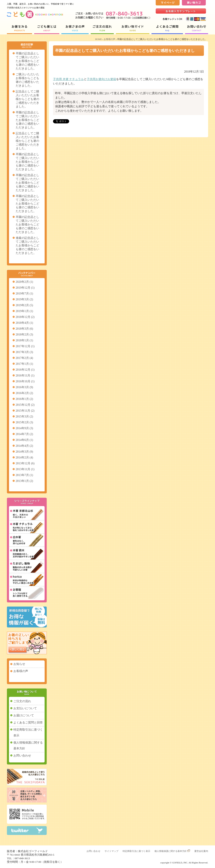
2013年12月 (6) (25, 463)
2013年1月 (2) (24, 481)
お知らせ (19, 664)
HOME (98, 39)
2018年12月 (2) (25, 317)
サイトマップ (111, 851)
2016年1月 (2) (24, 399)
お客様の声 (109, 39)
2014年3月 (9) (24, 452)
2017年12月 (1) (25, 346)
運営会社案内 (201, 851)
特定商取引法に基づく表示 (28, 733)
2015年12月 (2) (25, 405)
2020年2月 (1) (24, 282)
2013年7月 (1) (24, 475)
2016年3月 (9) (24, 387)
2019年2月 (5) (24, 305)
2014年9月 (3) (24, 428)
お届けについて (24, 715)
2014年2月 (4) (24, 458)
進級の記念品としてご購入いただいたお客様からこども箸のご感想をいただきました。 (27, 245)
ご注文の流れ (22, 701)
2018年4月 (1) (24, 323)
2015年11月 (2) (25, 411)
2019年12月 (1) (25, 288)
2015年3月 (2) (24, 417)
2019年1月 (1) (24, 311)
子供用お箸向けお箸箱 (101, 79)
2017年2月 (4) (24, 358)
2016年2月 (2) (24, 393)
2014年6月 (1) (24, 440)
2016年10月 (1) (25, 381)
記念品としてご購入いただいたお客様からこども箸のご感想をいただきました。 (27, 99)
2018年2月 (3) (24, 335)
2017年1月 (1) (24, 364)
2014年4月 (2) (24, 446)
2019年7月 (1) (24, 294)
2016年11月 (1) (25, 376)
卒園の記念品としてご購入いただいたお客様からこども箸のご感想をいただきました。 (27, 61)
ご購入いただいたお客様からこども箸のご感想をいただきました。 (27, 80)
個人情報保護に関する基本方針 (28, 746)
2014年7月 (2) (24, 434)
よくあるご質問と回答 (28, 723)
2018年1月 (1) (24, 340)
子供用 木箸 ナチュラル (68, 79)
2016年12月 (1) (25, 370)
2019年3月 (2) (24, 299)
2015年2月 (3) (24, 422)
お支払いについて (25, 708)
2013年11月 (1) (25, 469)
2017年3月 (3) (24, 352)
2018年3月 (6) (24, 329)
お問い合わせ (22, 756)
